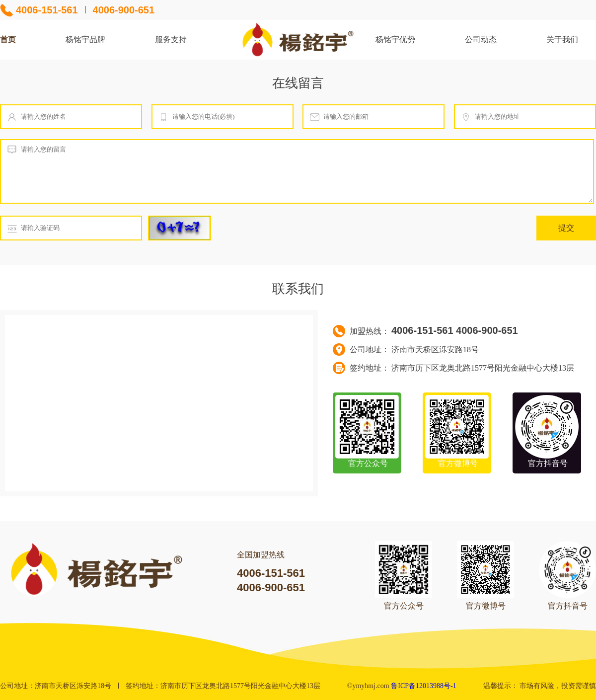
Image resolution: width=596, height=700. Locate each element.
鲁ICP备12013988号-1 (423, 686)
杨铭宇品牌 (85, 39)
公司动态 (481, 39)
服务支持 (171, 39)
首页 (8, 39)
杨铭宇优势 (395, 39)
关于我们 (562, 39)
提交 (566, 228)
